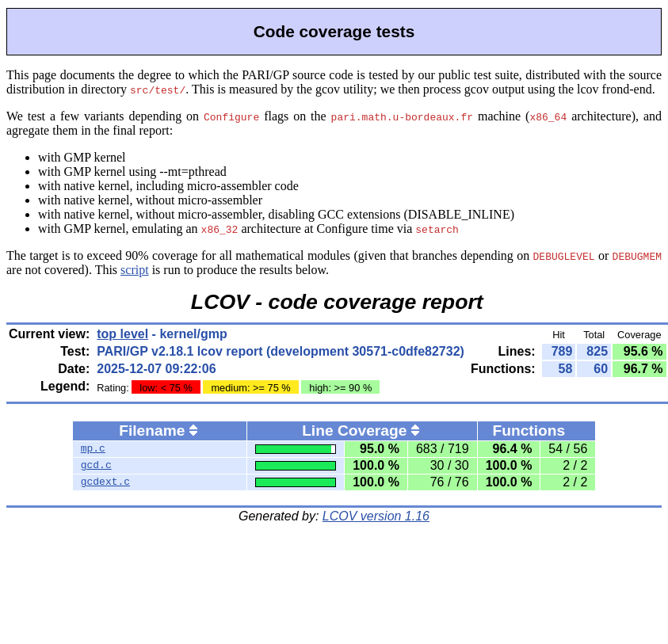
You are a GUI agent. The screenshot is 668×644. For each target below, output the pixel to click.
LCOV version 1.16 (376, 516)
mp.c (93, 449)
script (135, 270)
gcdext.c (105, 482)
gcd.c (96, 466)
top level (122, 334)
